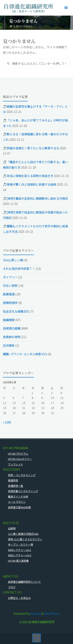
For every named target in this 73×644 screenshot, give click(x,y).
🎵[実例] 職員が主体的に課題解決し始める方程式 (35, 198)
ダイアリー (10, 277)
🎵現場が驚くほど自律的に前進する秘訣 (30, 184)
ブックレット (16, 464)
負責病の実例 (12, 337)
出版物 (12, 528)
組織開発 (9, 320)
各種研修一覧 (16, 486)
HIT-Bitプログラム (18, 454)
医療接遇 (9, 294)
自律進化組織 (12, 328)
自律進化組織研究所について (24, 582)
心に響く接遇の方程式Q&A (23, 534)
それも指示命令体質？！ (19, 268)
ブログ (12, 587)
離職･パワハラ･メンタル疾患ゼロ (25, 354)
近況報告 (9, 345)
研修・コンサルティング (22, 475)
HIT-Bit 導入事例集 (18, 561)
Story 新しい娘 (13, 260)
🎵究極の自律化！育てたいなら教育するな (31, 148)
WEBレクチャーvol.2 (20, 555)
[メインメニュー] (66, 8)
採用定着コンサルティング (23, 491)
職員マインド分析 (18, 497)
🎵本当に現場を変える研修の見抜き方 (28, 176)
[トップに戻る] (37, 638)
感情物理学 (10, 303)
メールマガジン (17, 502)
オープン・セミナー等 (21, 544)
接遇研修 (13, 480)
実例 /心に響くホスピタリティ (25, 539)
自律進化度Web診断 (19, 507)
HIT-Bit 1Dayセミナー (20, 459)
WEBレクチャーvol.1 (20, 550)
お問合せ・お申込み (19, 598)
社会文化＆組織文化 (16, 311)
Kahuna (36, 613)
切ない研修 (10, 285)
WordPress (52, 613)
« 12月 (7, 422)
